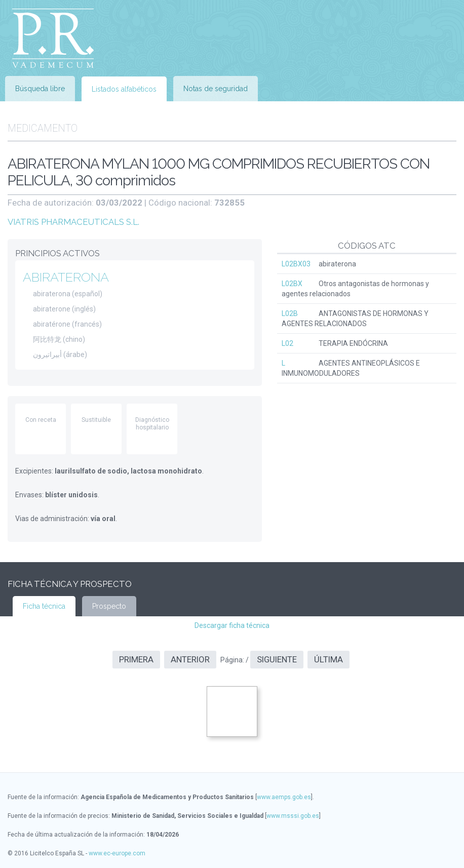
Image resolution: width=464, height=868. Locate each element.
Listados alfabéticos (124, 89)
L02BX (292, 284)
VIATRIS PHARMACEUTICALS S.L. (73, 222)
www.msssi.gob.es (293, 816)
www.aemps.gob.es (284, 797)
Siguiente (277, 659)
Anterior (190, 659)
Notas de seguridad (216, 89)
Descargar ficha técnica (232, 625)
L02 (287, 343)
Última (328, 659)
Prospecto (109, 606)
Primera (136, 659)
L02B (290, 313)
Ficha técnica (44, 606)
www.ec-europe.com (117, 853)
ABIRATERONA (66, 277)
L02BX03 (296, 264)
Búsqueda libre (40, 89)
